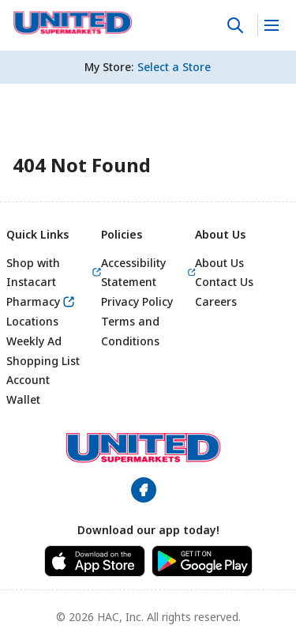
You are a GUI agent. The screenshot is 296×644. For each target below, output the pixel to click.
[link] (73, 23)
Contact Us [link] (224, 282)
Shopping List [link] (43, 361)
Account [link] (28, 380)
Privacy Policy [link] (137, 301)
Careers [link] (216, 301)
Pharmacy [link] (33, 301)
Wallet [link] (23, 399)
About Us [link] (219, 263)
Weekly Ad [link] (34, 341)
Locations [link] (32, 321)
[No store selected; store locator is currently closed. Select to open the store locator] (174, 67)
